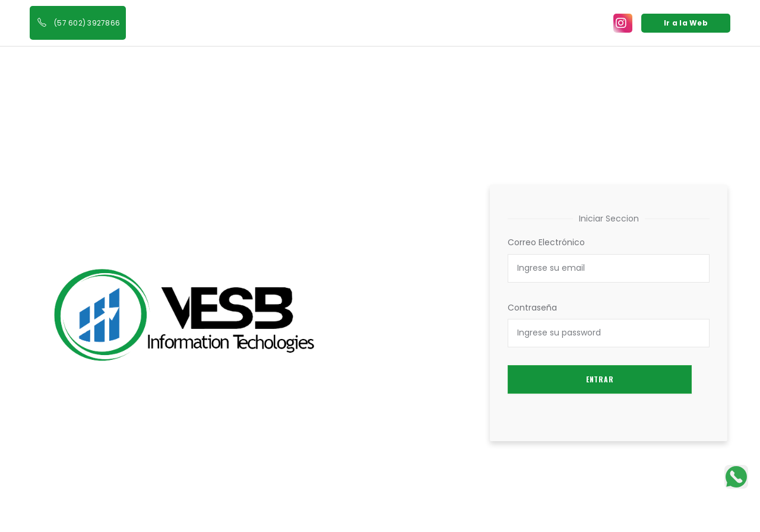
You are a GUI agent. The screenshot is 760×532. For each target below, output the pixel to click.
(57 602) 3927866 (87, 23)
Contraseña (532, 308)
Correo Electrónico (546, 242)
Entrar (600, 379)
